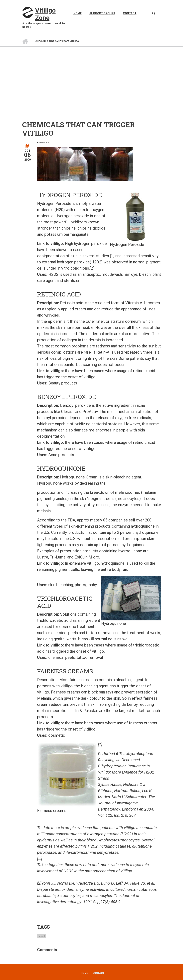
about (42, 936)
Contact (130, 13)
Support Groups (102, 13)
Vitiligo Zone (45, 14)
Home (78, 13)
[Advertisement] (91, 76)
